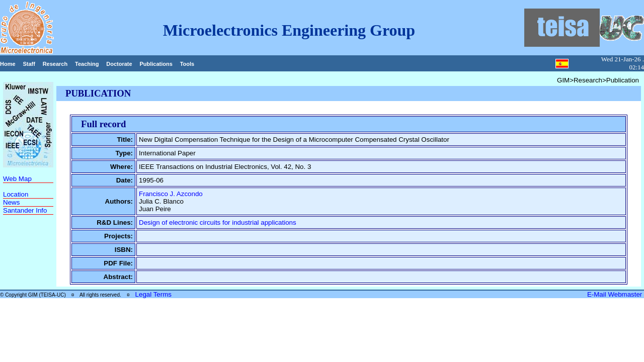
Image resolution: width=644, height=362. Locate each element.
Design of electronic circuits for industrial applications (218, 222)
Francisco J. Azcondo (171, 194)
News (11, 202)
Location (16, 194)
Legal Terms (153, 294)
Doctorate (119, 64)
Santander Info (25, 210)
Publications (156, 64)
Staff (29, 64)
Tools (187, 64)
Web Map (17, 179)
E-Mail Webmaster (616, 294)
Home (8, 64)
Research (55, 64)
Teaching (87, 64)
